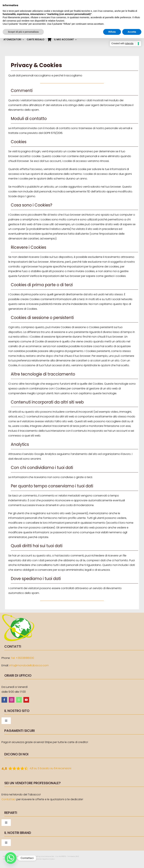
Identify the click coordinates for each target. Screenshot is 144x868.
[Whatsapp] (11, 858)
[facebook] (4, 700)
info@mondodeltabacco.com (29, 665)
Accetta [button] (132, 32)
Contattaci (9, 799)
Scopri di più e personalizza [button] (23, 32)
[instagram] (12, 700)
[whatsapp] (19, 700)
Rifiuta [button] (112, 32)
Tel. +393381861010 (23, 658)
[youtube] (26, 700)
